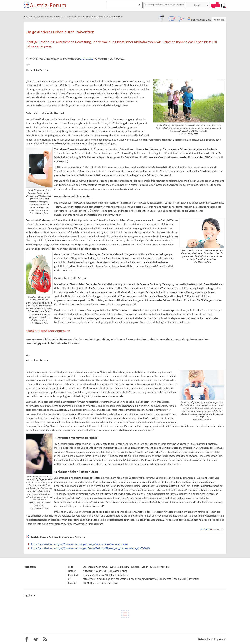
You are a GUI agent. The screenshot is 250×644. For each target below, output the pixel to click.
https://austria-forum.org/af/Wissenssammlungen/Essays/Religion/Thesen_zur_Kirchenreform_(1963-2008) (91, 548)
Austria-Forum (48, 5)
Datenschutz (205, 639)
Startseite (27, 5)
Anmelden (219, 20)
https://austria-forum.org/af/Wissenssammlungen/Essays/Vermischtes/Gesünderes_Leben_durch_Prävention (141, 579)
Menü (197, 5)
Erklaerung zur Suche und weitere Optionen (164, 5)
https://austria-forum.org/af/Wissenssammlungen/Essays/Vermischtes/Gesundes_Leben (80, 544)
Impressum (220, 639)
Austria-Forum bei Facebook (27, 639)
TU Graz (219, 5)
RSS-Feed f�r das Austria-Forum (45, 639)
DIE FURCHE (87, 59)
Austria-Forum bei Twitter (36, 639)
